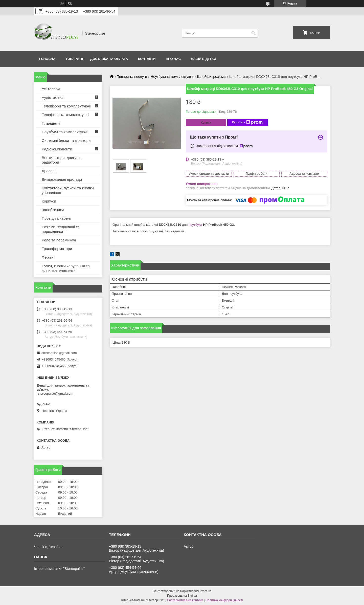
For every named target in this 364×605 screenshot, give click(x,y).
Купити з (247, 122)
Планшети (51, 123)
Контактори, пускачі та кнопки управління (68, 190)
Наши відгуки (203, 59)
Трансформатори (57, 249)
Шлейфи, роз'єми (211, 77)
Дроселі (49, 171)
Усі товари (51, 89)
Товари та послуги (132, 77)
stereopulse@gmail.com (59, 353)
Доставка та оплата (109, 59)
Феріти (48, 257)
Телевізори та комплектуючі (66, 106)
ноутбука (195, 225)
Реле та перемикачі (59, 240)
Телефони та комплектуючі (65, 115)
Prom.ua (206, 591)
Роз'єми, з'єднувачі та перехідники (61, 229)
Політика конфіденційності (224, 600)
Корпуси (49, 201)
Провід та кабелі (56, 218)
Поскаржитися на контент (185, 600)
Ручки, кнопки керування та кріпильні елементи (66, 268)
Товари (72, 59)
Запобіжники (53, 210)
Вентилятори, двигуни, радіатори (62, 160)
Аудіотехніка (53, 97)
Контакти (147, 59)
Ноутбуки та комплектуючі (172, 77)
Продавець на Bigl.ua (182, 596)
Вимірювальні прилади (62, 179)
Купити (206, 122)
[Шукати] (253, 33)
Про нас (173, 59)
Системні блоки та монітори (66, 140)
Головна (47, 59)
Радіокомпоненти (57, 149)
